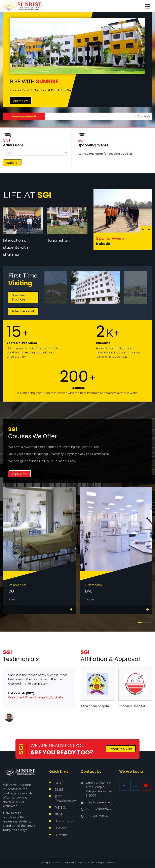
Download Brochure (19, 297)
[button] (140, 622)
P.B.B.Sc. (61, 808)
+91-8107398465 (97, 816)
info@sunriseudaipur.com (104, 802)
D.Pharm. (61, 828)
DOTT (59, 783)
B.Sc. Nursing (64, 821)
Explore (12, 163)
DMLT (59, 790)
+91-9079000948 (98, 809)
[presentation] (143, 229)
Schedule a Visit (120, 749)
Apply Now (20, 101)
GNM (58, 814)
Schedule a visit (23, 311)
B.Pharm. (61, 835)
